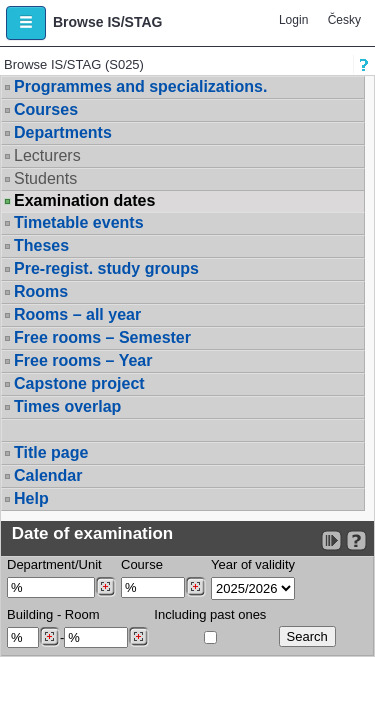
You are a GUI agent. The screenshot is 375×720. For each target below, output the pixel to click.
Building (30, 614)
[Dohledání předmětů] (195, 587)
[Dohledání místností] (138, 637)
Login (293, 20)
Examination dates (84, 201)
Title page (51, 452)
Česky (344, 20)
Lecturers (47, 155)
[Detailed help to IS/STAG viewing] (356, 540)
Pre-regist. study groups (106, 268)
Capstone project (79, 383)
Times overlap (67, 406)
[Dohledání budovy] (49, 637)
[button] (26, 23)
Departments (63, 132)
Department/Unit (54, 564)
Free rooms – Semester (102, 337)
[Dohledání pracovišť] (105, 587)
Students (45, 178)
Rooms (41, 291)
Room (82, 614)
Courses (46, 109)
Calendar (48, 475)
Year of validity (253, 564)
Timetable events (79, 222)
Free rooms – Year (83, 360)
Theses (41, 245)
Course (142, 564)
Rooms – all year (77, 314)
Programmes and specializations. (140, 86)
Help (31, 498)
